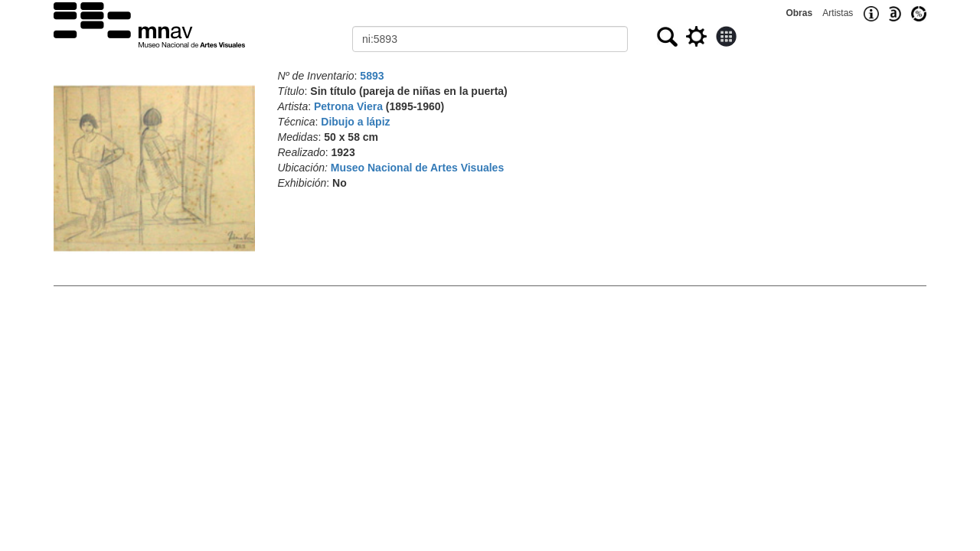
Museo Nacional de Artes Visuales (417, 168)
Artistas (838, 13)
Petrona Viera (348, 106)
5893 (372, 76)
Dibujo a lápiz (355, 122)
